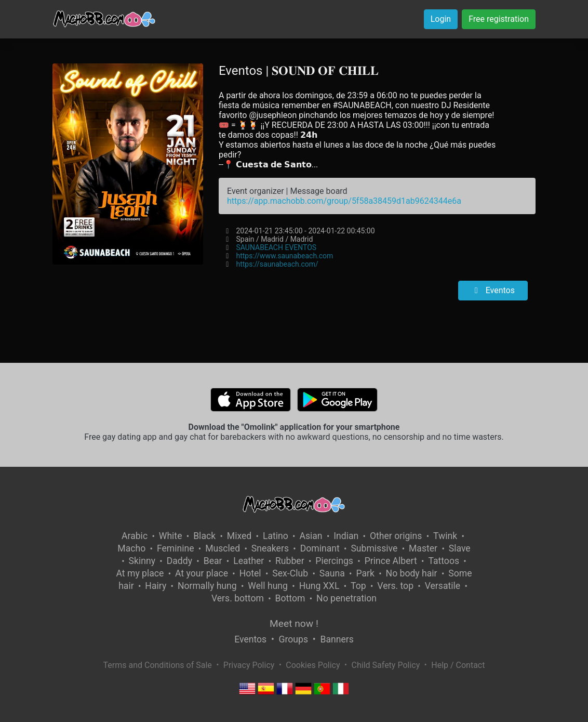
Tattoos (444, 561)
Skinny (142, 561)
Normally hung (207, 586)
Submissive (374, 548)
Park (365, 573)
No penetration (346, 598)
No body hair (412, 573)
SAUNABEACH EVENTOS (276, 247)
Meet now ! (294, 623)
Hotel (250, 573)
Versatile (443, 586)
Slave (460, 548)
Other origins (396, 536)
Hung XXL (319, 586)
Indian (346, 536)
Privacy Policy (249, 665)
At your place (202, 573)
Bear (213, 561)
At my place (140, 573)
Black (204, 536)
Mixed (239, 536)
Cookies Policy (313, 665)
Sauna (332, 573)
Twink (445, 536)
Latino (276, 536)
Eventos (493, 290)
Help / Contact (458, 665)
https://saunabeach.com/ (277, 264)
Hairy (156, 586)
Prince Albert (391, 561)
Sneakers (270, 548)
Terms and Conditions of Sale (158, 665)
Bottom (290, 598)
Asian (311, 536)
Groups (293, 639)
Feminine (176, 548)
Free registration (499, 19)
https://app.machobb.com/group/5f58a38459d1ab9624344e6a (344, 201)
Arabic (135, 536)
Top (358, 586)
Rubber (290, 561)
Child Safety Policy (386, 665)
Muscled (223, 548)
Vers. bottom (238, 598)
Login (441, 19)
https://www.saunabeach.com (284, 256)
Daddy (179, 561)
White (171, 536)
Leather (249, 561)
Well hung (268, 586)
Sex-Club (290, 573)
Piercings (334, 561)
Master (423, 548)
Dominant (320, 548)
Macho (131, 548)
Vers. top (395, 586)
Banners (337, 639)
